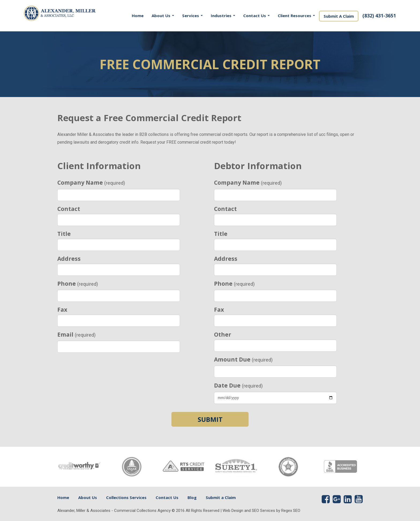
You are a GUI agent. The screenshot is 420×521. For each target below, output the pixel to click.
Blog (192, 497)
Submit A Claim (339, 16)
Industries (223, 16)
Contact (69, 209)
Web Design (233, 511)
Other (223, 334)
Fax (62, 310)
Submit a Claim (221, 497)
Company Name (91, 183)
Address (69, 259)
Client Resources (296, 16)
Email (76, 334)
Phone (78, 284)
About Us (163, 16)
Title (64, 234)
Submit (210, 419)
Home (138, 16)
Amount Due (243, 359)
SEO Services (263, 511)
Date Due (238, 385)
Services (192, 16)
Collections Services (126, 497)
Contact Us (256, 16)
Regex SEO (291, 511)
